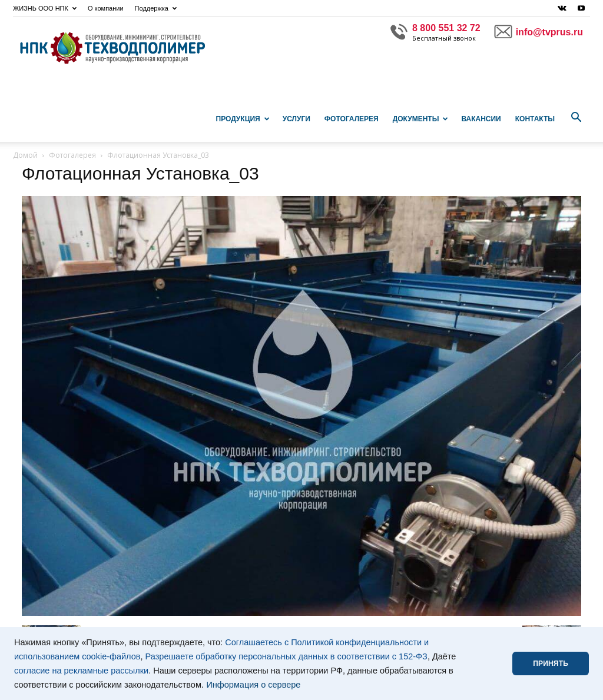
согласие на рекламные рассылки (81, 671)
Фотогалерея (352, 119)
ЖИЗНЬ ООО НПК (45, 8)
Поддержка (156, 8)
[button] (576, 118)
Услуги (296, 119)
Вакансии (481, 119)
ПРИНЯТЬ (551, 663)
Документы (421, 119)
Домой (25, 155)
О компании (106, 8)
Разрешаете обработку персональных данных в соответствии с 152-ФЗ (286, 656)
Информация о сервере (253, 685)
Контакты (535, 119)
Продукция (243, 119)
